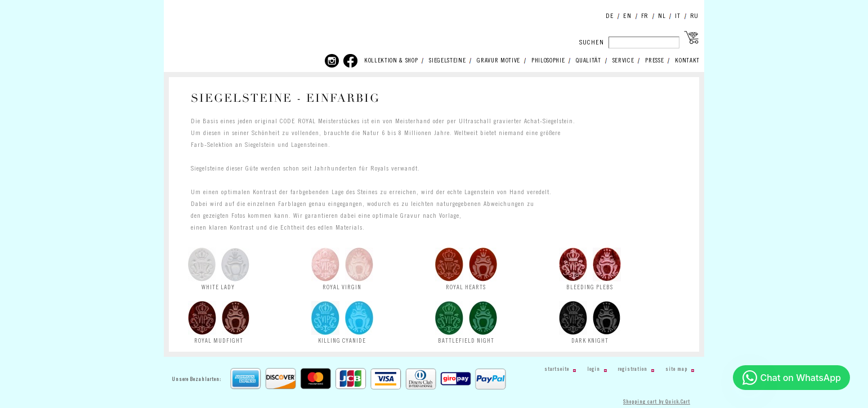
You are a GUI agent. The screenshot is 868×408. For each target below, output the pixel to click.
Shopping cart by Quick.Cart (657, 402)
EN (627, 16)
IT (677, 16)
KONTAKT (687, 61)
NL (662, 16)
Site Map (676, 369)
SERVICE (623, 61)
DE (610, 16)
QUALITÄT (588, 61)
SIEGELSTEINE (447, 61)
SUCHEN (592, 42)
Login (594, 369)
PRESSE (654, 61)
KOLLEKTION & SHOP (391, 61)
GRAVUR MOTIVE (498, 61)
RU (694, 16)
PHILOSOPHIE (548, 61)
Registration (633, 369)
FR (645, 16)
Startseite (557, 369)
